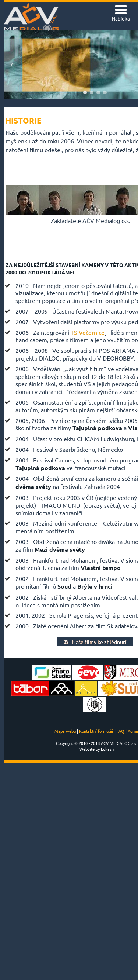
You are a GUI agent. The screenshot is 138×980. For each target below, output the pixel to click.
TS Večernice (88, 332)
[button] (12, 65)
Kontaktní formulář (96, 731)
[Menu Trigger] (121, 14)
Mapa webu (65, 731)
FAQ (121, 731)
